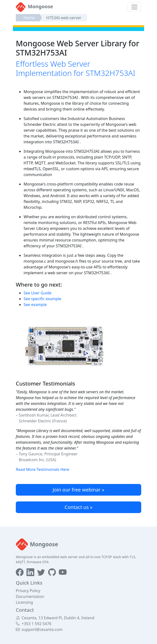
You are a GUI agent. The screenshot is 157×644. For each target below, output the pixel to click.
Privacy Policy (28, 591)
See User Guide (38, 293)
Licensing (24, 602)
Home (29, 18)
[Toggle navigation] (134, 7)
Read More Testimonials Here (43, 469)
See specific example (42, 299)
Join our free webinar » (78, 490)
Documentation (30, 596)
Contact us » (79, 507)
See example (35, 305)
